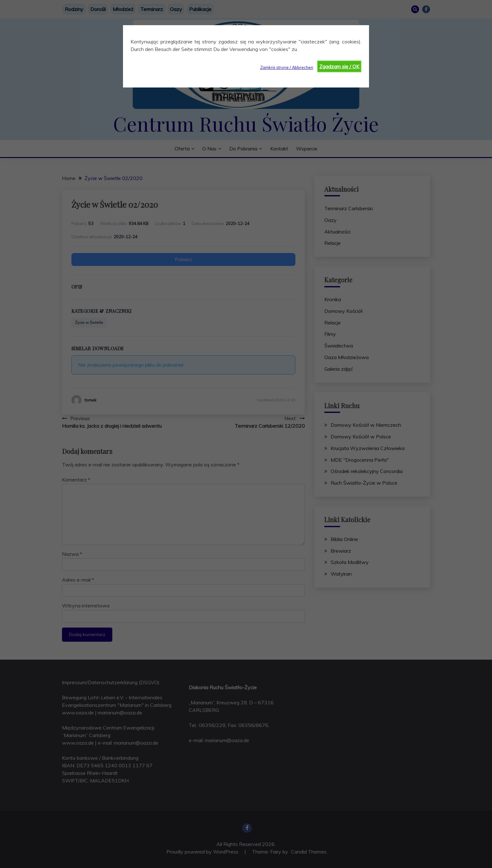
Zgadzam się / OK (339, 66)
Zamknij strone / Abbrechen (287, 67)
